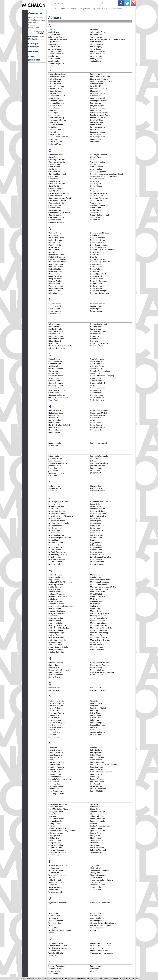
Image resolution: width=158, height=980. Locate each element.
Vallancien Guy (55, 923)
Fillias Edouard (55, 341)
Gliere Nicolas (96, 361)
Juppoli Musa (96, 470)
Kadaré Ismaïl (54, 486)
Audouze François (98, 51)
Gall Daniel (53, 366)
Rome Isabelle (96, 760)
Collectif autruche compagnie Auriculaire (107, 174)
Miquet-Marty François (100, 613)
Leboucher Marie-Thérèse (101, 501)
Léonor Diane (96, 523)
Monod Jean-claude (99, 623)
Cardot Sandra (55, 169)
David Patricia (54, 250)
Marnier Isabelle (55, 623)
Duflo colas (95, 271)
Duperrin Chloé (97, 279)
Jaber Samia (54, 456)
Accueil (55, 9)
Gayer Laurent (54, 378)
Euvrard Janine (96, 309)
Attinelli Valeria (96, 44)
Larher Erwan (54, 533)
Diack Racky (95, 254)
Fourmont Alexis (97, 329)
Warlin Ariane (54, 950)
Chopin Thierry (96, 157)
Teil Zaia (52, 877)
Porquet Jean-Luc (98, 725)
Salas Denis (53, 814)
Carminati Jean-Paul (57, 174)
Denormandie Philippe (100, 233)
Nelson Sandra (55, 672)
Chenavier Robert (56, 210)
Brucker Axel (95, 134)
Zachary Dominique (57, 966)
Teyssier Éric (95, 865)
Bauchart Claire (55, 88)
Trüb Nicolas (95, 882)
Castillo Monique (55, 181)
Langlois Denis (55, 530)
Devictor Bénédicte (98, 247)
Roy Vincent (95, 784)
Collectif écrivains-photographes (104, 176)
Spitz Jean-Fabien (98, 831)
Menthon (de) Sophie (99, 589)
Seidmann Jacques (56, 850)
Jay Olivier (53, 475)
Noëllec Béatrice (97, 670)
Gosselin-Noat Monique (100, 371)
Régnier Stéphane (56, 769)
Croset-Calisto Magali (99, 215)
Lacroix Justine (54, 509)
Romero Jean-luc (97, 762)
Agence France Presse (58, 39)
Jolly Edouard (96, 461)
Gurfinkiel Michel (97, 400)
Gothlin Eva (95, 373)
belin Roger (53, 113)
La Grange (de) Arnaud (58, 501)
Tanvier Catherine (56, 870)
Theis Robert (95, 868)
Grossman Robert (97, 383)
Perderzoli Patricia (56, 713)
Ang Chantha (54, 61)
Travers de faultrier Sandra (101, 880)
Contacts (73, 9)
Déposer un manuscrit (101, 9)
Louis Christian (96, 559)
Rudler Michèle (96, 791)
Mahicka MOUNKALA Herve (60, 582)
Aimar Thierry (54, 46)
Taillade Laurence (56, 868)
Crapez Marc (96, 203)
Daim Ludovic (54, 235)
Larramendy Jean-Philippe (60, 538)
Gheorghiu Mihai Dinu (58, 390)
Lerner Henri (95, 528)
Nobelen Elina (96, 667)
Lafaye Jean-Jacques (57, 511)
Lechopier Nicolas (98, 509)
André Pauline (54, 58)
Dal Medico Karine (56, 238)
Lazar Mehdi (54, 545)
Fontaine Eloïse (96, 326)
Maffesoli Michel (55, 575)
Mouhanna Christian (99, 637)
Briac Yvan (95, 129)
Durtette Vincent (97, 286)
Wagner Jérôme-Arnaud (58, 946)
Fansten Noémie (55, 329)
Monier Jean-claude (99, 618)
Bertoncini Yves (55, 144)
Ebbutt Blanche (55, 304)
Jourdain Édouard (98, 466)
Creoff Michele (96, 208)
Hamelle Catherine (56, 415)
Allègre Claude (55, 49)
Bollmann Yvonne (97, 96)
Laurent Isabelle (55, 540)
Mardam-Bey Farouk (57, 611)
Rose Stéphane (96, 767)
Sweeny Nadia (96, 852)
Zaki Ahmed (53, 973)
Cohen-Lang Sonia (98, 171)
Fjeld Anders (54, 343)
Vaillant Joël (53, 913)
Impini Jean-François (99, 443)
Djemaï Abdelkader (98, 259)
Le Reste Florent (55, 562)
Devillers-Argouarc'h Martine (102, 250)
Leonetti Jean (96, 521)
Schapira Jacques (56, 833)
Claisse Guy (95, 164)
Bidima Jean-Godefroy (100, 79)
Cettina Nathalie (55, 196)
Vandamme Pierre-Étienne (60, 930)
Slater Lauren (96, 814)
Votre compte (117, 9)
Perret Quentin (55, 720)
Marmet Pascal (55, 621)
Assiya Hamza (96, 37)
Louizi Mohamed (97, 562)
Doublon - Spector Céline (101, 262)
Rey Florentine (54, 784)
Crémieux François (98, 205)
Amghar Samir (55, 56)
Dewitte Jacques (97, 252)
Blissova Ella (95, 91)
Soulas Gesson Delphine (100, 826)
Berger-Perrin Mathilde (58, 137)
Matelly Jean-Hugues (57, 633)
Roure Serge (95, 777)
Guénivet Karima (97, 390)
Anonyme (94, 30)
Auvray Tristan (96, 58)
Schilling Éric (54, 838)
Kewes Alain (53, 491)
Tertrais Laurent (55, 887)
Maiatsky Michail (56, 584)
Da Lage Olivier (55, 233)
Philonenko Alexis (56, 727)
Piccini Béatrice (55, 730)
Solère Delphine (97, 816)
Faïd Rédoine (54, 326)
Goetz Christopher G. (99, 364)
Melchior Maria (97, 577)
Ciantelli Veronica (97, 162)
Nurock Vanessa (97, 675)
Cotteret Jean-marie (99, 193)
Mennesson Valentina (99, 584)
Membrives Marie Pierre (100, 580)
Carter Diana (54, 179)
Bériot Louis (53, 139)
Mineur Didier (96, 611)
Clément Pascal (97, 167)
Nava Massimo (55, 667)
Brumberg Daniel (97, 137)
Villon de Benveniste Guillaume (103, 923)
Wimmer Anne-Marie (99, 950)
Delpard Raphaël (56, 281)
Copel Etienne (96, 186)
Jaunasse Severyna (56, 473)
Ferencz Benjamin (56, 336)
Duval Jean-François (99, 291)
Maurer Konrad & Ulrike (58, 647)
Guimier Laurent (97, 397)
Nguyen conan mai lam (100, 663)
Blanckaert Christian (99, 88)
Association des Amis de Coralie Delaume (108, 39)
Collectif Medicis (97, 179)
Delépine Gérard (55, 276)
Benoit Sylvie (54, 127)
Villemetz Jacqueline (99, 920)
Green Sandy (96, 378)
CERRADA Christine (56, 191)
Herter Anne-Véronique (100, 410)
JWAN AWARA (96, 473)
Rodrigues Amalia (98, 752)
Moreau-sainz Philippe (100, 633)
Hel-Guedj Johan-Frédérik (59, 425)
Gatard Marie (54, 373)
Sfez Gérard (95, 804)
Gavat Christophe (56, 376)
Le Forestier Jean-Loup (58, 554)
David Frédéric (55, 245)
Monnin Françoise (98, 621)
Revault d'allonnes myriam (60, 779)
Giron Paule (53, 400)
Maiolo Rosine (54, 589)
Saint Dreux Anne (56, 806)
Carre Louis (53, 176)
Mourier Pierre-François (100, 640)
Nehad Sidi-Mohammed (59, 670)
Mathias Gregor (55, 635)
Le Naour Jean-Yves (57, 559)
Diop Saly (94, 257)
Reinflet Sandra (55, 772)
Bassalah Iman (55, 84)
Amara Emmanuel (56, 54)
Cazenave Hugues (56, 188)
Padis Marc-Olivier (56, 701)
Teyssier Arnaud (55, 892)
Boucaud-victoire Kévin (100, 113)
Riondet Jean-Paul (56, 793)
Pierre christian (55, 737)
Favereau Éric (54, 334)
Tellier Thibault (55, 880)
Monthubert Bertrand (99, 625)
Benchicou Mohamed (57, 120)
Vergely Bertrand (97, 913)
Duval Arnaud (96, 288)
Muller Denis (95, 642)
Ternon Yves (53, 885)
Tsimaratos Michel (98, 885)
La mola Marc (54, 504)
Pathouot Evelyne (56, 706)
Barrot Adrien (54, 81)
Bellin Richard (54, 115)
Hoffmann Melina (97, 415)
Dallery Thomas (55, 240)
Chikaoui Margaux (56, 217)
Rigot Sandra (54, 789)
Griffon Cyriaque (97, 380)
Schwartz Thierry (55, 840)
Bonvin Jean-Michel (98, 101)
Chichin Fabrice (55, 215)
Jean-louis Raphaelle (99, 456)
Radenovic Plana (56, 752)
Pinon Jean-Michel (98, 708)
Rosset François (97, 769)
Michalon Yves (96, 599)
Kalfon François (55, 488)
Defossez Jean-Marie (57, 262)
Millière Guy (95, 608)
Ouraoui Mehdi (97, 688)
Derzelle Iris (95, 235)
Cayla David (54, 186)
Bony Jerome (95, 103)
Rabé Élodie (53, 748)
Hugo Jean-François (98, 427)
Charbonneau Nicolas (57, 200)
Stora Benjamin (97, 845)
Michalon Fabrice (97, 596)
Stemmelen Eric (97, 840)
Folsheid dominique (57, 348)
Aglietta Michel (55, 42)
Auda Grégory (96, 46)
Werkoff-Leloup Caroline (100, 943)
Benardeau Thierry (56, 117)
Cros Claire (95, 212)
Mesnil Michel (96, 594)
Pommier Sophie (97, 722)
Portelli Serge (96, 730)
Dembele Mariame (56, 286)
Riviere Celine (96, 748)
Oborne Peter (54, 688)
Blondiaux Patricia (98, 93)
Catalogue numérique (34, 45)
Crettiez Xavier (96, 210)
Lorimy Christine (97, 554)
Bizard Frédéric (97, 84)
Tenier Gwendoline (56, 882)
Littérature (33, 22)
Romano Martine (97, 757)
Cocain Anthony (97, 169)
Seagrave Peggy (55, 843)
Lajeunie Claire (55, 518)
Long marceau (96, 552)
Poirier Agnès (96, 710)
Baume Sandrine (55, 91)
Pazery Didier (54, 708)
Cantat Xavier (54, 164)
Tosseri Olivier (96, 877)
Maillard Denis (55, 587)
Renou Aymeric (55, 777)
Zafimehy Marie (55, 968)
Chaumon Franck (55, 205)
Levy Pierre (95, 540)
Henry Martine (54, 427)
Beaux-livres (34, 27)
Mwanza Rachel (97, 649)
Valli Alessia (53, 925)
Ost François (54, 690)
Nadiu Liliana (54, 665)
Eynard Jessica (96, 311)
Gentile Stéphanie (56, 383)
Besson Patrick (96, 74)
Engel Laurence (55, 311)
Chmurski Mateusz (56, 222)
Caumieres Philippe (57, 183)
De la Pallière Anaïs (57, 257)
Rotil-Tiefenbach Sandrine (101, 772)
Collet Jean (95, 181)
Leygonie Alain (96, 542)
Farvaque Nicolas (56, 331)
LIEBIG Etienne (96, 547)
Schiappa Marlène (56, 835)
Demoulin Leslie (55, 291)
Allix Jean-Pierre (55, 51)
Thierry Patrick (96, 873)
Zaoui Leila (95, 968)
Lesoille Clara (96, 533)
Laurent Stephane (56, 542)
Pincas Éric (95, 701)
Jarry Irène (53, 468)
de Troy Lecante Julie (57, 259)
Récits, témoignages (37, 20)
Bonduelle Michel (97, 98)
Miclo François (96, 606)
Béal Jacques (54, 93)
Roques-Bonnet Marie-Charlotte (104, 764)
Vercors (52, 933)
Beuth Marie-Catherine (100, 76)
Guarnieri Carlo (97, 385)
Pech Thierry (54, 710)
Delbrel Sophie (55, 269)
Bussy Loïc (94, 141)
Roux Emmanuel (97, 781)
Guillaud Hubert (97, 395)
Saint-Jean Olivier (56, 811)
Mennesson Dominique (100, 582)
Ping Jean (94, 706)
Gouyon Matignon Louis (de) (102, 376)
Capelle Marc (54, 167)
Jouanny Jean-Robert (99, 463)
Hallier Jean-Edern (56, 413)
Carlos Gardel (54, 171)
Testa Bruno (53, 889)
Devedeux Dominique (99, 245)
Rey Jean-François (56, 786)
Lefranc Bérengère (98, 516)
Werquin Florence (97, 948)
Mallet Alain (53, 599)
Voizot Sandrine (97, 928)
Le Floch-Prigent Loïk (57, 552)
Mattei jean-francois (57, 640)
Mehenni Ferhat (97, 575)
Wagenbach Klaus (56, 943)
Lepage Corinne (97, 525)
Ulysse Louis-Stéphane (58, 903)
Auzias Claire (96, 61)
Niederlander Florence (100, 665)
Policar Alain (95, 718)
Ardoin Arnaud (96, 34)
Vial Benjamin (96, 916)
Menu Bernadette (98, 592)
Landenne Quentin (56, 525)
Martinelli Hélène (56, 630)
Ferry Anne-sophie (56, 338)
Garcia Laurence (55, 371)
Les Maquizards (97, 530)
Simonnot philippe (98, 811)
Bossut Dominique (98, 108)
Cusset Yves (95, 220)
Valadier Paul (54, 916)
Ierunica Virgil (54, 445)
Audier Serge (96, 49)
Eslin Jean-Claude (98, 304)
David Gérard (54, 247)
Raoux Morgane (55, 757)
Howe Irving (95, 420)
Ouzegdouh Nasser (98, 690)
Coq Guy (94, 188)
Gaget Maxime (55, 364)
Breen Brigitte (96, 125)
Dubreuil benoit (97, 266)
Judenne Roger (96, 468)
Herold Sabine (54, 432)
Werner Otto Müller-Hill (100, 946)
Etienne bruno (96, 306)
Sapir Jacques (54, 823)
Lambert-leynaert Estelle (59, 523)
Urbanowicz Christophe (100, 903)
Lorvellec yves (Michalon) (101, 557)
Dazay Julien (54, 252)
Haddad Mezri (55, 410)
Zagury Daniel (54, 971)
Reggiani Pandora (56, 767)
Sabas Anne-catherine (58, 804)
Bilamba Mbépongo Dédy (101, 81)
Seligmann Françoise (57, 852)
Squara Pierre (96, 833)
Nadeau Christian (56, 663)
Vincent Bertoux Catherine (101, 925)
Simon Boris (95, 809)
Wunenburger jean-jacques (102, 953)
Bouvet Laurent (96, 122)
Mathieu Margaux (56, 637)
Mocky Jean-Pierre (98, 616)
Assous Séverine (97, 42)
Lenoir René (95, 518)
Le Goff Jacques (55, 557)
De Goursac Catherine (58, 254)
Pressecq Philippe (98, 732)
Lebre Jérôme (96, 504)
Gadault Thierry (55, 359)
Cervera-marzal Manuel (59, 193)
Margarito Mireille (56, 613)
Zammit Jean (96, 966)
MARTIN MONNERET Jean (59, 628)
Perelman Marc (55, 715)
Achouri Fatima (55, 34)
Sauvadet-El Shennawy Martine (62, 831)
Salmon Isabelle (55, 821)
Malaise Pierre (55, 592)
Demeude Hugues (56, 288)
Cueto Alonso (96, 217)
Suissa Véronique (97, 847)
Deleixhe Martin (55, 271)
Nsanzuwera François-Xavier (102, 672)
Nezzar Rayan (54, 677)
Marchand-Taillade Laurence (61, 606)
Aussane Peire (96, 56)
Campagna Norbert (57, 159)
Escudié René (54, 313)
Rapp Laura (53, 760)
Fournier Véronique (98, 331)
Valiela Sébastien (56, 920)
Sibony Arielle (96, 806)
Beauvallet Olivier (56, 101)
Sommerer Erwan (97, 819)
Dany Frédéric (54, 242)
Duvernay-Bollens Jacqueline (102, 293)
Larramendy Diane (56, 535)
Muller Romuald (97, 645)
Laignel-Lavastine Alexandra (61, 516)
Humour (32, 25)
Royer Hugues (96, 786)
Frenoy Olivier (96, 338)
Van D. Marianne (55, 928)
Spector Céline (96, 828)
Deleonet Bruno (55, 274)
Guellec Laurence (97, 388)
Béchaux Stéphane (56, 103)
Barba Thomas (55, 79)
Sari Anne (52, 826)
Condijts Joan (96, 183)
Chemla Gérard (55, 208)
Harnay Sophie (55, 420)
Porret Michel (96, 727)
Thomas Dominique (98, 875)
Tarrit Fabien (54, 873)
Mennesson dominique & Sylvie (103, 587)
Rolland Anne (96, 755)
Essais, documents (36, 18)
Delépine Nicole (55, 279)
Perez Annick (54, 718)
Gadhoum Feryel (55, 361)
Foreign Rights (84, 9)
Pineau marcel (96, 703)
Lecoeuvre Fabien (98, 511)
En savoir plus (125, 978)
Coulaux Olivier (97, 196)
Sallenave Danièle (56, 819)
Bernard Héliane (55, 141)
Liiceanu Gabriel (97, 550)
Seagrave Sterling (56, 845)
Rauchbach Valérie (56, 762)
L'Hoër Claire (96, 545)
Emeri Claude (54, 309)
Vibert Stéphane (97, 918)
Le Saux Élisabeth (56, 564)
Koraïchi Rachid (97, 488)
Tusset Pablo (95, 887)
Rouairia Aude (96, 774)
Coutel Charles (96, 200)
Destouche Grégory (98, 240)
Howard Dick (96, 418)
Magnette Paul (55, 580)
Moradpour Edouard (99, 630)
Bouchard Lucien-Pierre (100, 115)
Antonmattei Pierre (98, 32)
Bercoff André (54, 134)
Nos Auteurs (34, 51)
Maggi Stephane (55, 577)
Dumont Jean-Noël (98, 274)
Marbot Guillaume (56, 604)
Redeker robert (55, 764)
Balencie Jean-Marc (57, 76)
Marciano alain (55, 608)
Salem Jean (53, 816)
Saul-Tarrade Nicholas (58, 828)
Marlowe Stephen (56, 618)
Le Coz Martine (55, 550)
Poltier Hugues (96, 720)
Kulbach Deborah (98, 491)
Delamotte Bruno (56, 264)
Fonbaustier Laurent (98, 324)
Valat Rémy (53, 918)
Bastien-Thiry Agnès (57, 86)
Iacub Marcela (55, 443)
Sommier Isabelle (97, 821)
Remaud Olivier (55, 774)
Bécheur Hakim (55, 105)
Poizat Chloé (95, 715)
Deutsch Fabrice (97, 242)
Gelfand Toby (54, 380)
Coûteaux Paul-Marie (99, 198)
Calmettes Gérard (56, 155)
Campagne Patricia (57, 162)
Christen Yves (96, 159)
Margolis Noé (54, 616)
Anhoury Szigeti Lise (57, 63)
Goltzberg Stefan (97, 366)
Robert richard (96, 750)
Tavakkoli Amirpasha (57, 875)
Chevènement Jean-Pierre (59, 212)
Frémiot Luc (95, 336)
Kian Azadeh (95, 486)
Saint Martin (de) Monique (59, 809)
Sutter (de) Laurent (98, 850)
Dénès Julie (53, 293)
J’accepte (136, 978)
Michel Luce (95, 604)
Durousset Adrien (97, 283)
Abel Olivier (53, 30)
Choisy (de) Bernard (98, 155)
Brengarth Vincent (98, 127)
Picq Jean (52, 735)
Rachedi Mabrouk (56, 750)
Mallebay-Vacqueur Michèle (60, 596)
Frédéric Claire (96, 334)
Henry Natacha (55, 430)
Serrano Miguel (55, 855)
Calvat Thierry (54, 157)
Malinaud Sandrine (57, 594)
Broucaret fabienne (98, 132)
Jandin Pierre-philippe (58, 463)
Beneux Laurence (56, 125)
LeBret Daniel (96, 506)
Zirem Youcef (96, 971)
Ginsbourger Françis (57, 395)
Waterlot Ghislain (56, 953)
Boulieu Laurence (97, 117)
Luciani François (97, 564)
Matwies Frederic (56, 642)
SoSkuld (94, 823)
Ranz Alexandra (55, 755)
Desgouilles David (98, 238)
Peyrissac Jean (55, 725)
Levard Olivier (96, 538)
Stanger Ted (95, 835)
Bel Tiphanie (54, 108)
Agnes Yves (53, 44)
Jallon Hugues (54, 461)
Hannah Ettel (54, 418)
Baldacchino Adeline (57, 74)
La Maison (64, 9)
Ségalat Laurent (55, 847)
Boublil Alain (95, 110)
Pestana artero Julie (57, 722)
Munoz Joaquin (96, 647)
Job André (94, 458)
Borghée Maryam (98, 105)
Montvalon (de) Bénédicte (101, 628)
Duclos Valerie (96, 269)
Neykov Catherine (56, 675)
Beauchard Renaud (57, 96)
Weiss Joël (52, 955)
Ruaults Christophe (98, 789)
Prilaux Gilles (96, 735)
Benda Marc (54, 122)
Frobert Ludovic (97, 346)
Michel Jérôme (96, 601)
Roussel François (97, 779)
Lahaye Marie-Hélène (58, 513)
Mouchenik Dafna (98, 635)
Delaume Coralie (56, 266)
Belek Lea (52, 110)
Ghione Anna (54, 393)
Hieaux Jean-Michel (98, 413)
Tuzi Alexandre (96, 889)
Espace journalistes (34, 58)
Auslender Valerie (97, 54)
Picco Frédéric (54, 732)
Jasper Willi (53, 470)
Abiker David (54, 32)
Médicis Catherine (56, 652)
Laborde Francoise (56, 506)
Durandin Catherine (98, 281)
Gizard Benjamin (97, 359)
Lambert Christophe (57, 521)
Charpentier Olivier (56, 203)
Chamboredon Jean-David (60, 198)
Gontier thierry (96, 368)
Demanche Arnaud (56, 283)
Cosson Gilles (96, 191)
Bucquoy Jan (95, 139)
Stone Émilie (95, 843)
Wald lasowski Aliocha (58, 948)
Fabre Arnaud (54, 324)
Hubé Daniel (95, 423)
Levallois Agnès (97, 535)
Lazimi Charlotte (55, 547)
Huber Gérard (96, 425)
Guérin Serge (96, 393)
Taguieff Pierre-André (58, 865)
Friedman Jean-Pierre (99, 343)
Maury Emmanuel (56, 649)
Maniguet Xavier (55, 601)
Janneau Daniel (55, 466)
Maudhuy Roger (55, 645)
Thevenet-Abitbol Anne (100, 870)
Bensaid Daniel (55, 129)
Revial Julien (54, 781)
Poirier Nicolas (96, 713)
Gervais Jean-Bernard (58, 385)
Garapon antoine (56, 368)
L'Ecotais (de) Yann (98, 513)
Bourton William (97, 120)
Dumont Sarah (96, 276)
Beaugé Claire (54, 98)
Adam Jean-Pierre (56, 37)
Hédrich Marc (54, 423)
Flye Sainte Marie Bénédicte (60, 346)
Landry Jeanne (55, 528)
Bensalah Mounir (56, 132)
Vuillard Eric (95, 930)
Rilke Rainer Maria (56, 791)
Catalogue (35, 13)
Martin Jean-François (57, 625)
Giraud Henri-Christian (58, 397)
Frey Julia (94, 341)
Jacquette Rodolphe (57, 458)
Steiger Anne (96, 838)
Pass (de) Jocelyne (56, 703)
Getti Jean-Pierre (56, 388)
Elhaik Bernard (55, 306)
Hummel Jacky (96, 430)
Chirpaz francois (56, 220)
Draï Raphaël (96, 264)
